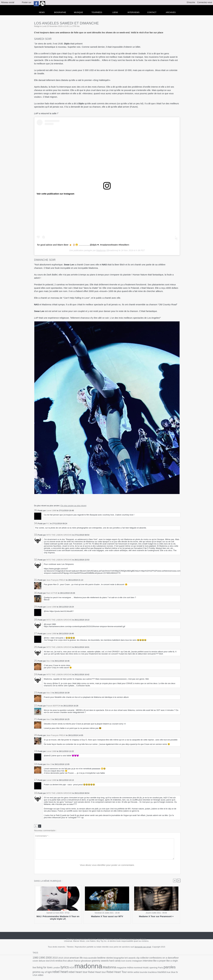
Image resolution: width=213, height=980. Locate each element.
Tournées (97, 12)
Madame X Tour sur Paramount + (156, 917)
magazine (74, 968)
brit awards (118, 958)
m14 (174, 962)
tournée (75, 971)
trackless (83, 971)
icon (92, 962)
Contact (152, 12)
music (95, 968)
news (42, 12)
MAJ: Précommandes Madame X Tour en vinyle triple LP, (58, 918)
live (142, 962)
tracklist (91, 971)
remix (63, 971)
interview (113, 962)
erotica (36, 962)
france (52, 962)
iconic (97, 962)
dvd (174, 958)
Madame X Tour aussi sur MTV (107, 917)
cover (163, 958)
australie (85, 958)
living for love (150, 961)
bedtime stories (96, 958)
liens (115, 12)
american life (71, 958)
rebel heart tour (161, 968)
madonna (45, 966)
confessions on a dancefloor (147, 958)
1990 (41, 958)
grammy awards (72, 962)
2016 (62, 958)
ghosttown (59, 962)
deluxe (169, 958)
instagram (104, 962)
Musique (78, 12)
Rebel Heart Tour (51, 971)
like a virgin (134, 962)
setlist (69, 971)
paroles (116, 967)
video (112, 971)
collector (130, 958)
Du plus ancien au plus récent (74, 505)
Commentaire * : (42, 836)
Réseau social (8, 2)
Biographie (60, 12)
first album (44, 962)
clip (125, 958)
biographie (108, 958)
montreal (88, 968)
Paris (108, 968)
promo (125, 967)
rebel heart (145, 967)
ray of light (133, 968)
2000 (47, 958)
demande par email (143, 947)
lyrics (168, 961)
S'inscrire (191, 2)
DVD (178, 958)
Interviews (133, 12)
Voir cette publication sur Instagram (54, 194)
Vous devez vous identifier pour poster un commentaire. (107, 865)
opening (102, 968)
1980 (35, 958)
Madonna (101, 250)
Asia (79, 958)
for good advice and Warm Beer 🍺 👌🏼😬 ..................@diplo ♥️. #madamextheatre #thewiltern (80, 245)
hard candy (85, 962)
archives (171, 12)
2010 (52, 958)
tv (104, 971)
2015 (57, 958)
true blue (99, 971)
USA (107, 971)
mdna (81, 968)
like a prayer (124, 962)
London (161, 962)
